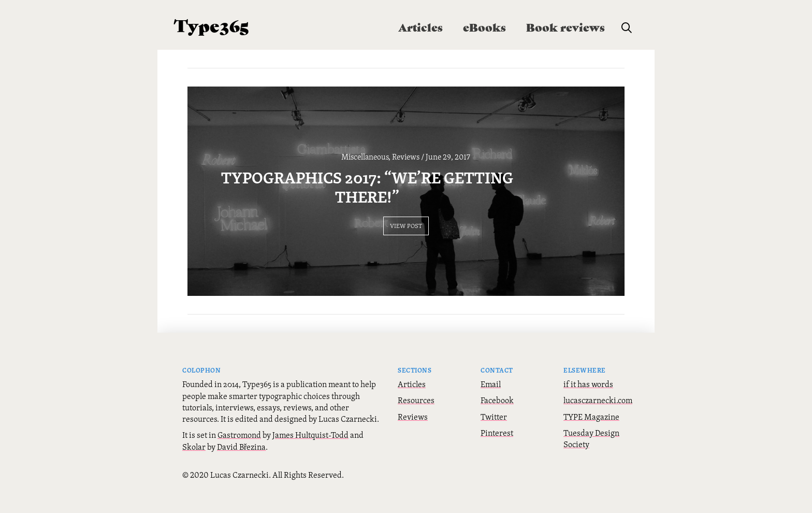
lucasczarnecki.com (598, 424)
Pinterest (497, 457)
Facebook (497, 424)
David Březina (241, 471)
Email (491, 408)
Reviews (413, 440)
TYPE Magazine (591, 440)
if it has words (588, 408)
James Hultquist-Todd (310, 459)
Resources (416, 424)
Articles (412, 408)
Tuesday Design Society (591, 462)
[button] (627, 28)
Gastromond (239, 459)
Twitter (494, 440)
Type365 (212, 25)
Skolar (194, 471)
